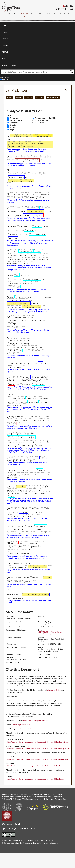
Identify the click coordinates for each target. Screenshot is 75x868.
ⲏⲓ (37, 161)
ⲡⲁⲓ (17, 275)
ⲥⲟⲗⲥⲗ (15, 255)
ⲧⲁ (27, 461)
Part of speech (16, 120)
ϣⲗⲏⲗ (44, 198)
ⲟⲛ (41, 303)
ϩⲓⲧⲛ (17, 553)
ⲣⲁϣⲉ (38, 251)
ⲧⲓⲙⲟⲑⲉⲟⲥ (15, 143)
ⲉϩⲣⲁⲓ (21, 255)
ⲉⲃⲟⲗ (40, 174)
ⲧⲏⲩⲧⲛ (38, 234)
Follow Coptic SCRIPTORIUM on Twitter (19, 829)
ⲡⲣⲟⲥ (16, 420)
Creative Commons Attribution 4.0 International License (37, 843)
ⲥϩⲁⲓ (34, 143)
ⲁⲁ (18, 438)
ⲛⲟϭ (25, 251)
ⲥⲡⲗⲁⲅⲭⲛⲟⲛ (16, 259)
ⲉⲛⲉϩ (14, 424)
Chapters (13, 125)
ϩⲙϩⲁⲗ (20, 434)
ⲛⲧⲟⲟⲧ (37, 493)
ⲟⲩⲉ (32, 417)
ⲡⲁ (28, 194)
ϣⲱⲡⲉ (46, 226)
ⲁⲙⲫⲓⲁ (17, 157)
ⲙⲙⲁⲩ (16, 279)
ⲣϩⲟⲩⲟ (19, 533)
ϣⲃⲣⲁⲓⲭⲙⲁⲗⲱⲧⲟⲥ (18, 567)
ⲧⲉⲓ (27, 300)
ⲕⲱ (19, 526)
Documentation (38, 13)
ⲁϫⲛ (35, 398)
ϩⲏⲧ (33, 234)
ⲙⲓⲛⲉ (31, 300)
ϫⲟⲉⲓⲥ (16, 181)
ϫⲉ (11, 226)
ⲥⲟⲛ (23, 143)
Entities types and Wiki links (47, 118)
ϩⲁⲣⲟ (9, 512)
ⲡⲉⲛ (24, 146)
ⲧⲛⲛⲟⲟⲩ (37, 351)
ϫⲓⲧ (44, 420)
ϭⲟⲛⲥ (41, 470)
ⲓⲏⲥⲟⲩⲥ (49, 136)
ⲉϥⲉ (29, 381)
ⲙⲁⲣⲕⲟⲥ (18, 578)
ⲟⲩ (40, 215)
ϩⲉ (31, 461)
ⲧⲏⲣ (37, 215)
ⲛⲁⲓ (11, 351)
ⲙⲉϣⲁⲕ (14, 417)
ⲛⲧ (22, 417)
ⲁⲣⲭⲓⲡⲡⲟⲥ (36, 157)
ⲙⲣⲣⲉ (15, 324)
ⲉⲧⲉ (36, 363)
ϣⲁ (9, 424)
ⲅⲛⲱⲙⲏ (45, 398)
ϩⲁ (32, 317)
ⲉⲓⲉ (14, 198)
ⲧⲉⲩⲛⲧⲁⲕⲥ (14, 211)
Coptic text (14, 118)
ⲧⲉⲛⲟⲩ (33, 303)
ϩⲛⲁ (16, 405)
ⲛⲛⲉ (13, 402)
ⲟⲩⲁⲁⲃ (32, 215)
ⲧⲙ (22, 157)
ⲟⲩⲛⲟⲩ (25, 420)
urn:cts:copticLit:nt (23, 729)
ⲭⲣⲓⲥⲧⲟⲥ (42, 136)
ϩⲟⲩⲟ (29, 297)
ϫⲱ (38, 533)
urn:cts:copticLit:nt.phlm (21, 725)
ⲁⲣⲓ (28, 578)
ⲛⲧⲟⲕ (13, 363)
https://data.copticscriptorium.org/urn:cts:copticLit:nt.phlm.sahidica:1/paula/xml (37, 759)
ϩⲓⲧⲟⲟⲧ (15, 263)
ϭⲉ (28, 434)
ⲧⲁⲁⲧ (19, 550)
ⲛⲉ (11, 259)
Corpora (25, 13)
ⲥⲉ (12, 550)
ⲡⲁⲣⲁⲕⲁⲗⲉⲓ (48, 297)
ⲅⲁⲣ (28, 251)
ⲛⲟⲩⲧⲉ (14, 177)
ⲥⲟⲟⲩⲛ (31, 230)
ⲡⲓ (22, 344)
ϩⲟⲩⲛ (17, 215)
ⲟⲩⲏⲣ (44, 442)
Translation (14, 123)
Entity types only (42, 120)
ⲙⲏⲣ (27, 136)
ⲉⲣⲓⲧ (25, 157)
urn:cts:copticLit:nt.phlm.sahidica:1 (35, 721)
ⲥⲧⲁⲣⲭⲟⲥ (35, 578)
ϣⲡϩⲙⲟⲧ (17, 194)
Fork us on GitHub (11, 824)
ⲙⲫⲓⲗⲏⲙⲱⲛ (40, 143)
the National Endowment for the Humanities (47, 794)
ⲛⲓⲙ (49, 194)
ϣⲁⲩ (20, 351)
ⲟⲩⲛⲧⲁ (26, 474)
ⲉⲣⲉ (14, 226)
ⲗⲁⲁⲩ (30, 398)
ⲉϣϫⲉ (13, 470)
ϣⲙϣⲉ (36, 381)
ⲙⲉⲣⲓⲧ (13, 146)
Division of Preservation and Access (39, 797)
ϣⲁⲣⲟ (9, 354)
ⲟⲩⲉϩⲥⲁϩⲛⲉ (26, 283)
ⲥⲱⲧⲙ (19, 208)
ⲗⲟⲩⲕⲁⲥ (15, 582)
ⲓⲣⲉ (19, 198)
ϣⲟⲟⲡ (26, 458)
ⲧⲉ (10, 174)
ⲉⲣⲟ (25, 303)
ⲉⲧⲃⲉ (12, 275)
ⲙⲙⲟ (44, 259)
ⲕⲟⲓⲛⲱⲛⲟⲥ (45, 458)
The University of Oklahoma (20, 799)
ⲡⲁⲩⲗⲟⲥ (16, 136)
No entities (39, 123)
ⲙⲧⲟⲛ (39, 259)
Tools (16, 13)
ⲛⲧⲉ (31, 136)
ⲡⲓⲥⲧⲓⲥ (33, 208)
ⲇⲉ (38, 303)
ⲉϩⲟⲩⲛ (21, 211)
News (49, 13)
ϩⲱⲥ (35, 300)
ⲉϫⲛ (25, 255)
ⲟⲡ (8, 477)
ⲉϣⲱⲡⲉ (14, 458)
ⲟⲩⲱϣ (27, 378)
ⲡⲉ (38, 136)
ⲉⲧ (24, 136)
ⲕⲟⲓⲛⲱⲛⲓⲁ (25, 226)
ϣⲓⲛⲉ (22, 563)
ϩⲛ (37, 198)
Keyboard (5, 77)
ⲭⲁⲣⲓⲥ (14, 174)
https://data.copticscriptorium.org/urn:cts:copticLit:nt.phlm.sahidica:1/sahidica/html (38, 742)
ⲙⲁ (14, 384)
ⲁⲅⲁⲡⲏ (47, 208)
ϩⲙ (30, 161)
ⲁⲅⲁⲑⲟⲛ (24, 402)
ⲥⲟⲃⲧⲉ (32, 543)
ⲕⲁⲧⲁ (36, 402)
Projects (58, 13)
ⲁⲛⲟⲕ (13, 487)
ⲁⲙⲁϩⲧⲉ (37, 378)
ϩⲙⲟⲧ (12, 496)
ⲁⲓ (12, 279)
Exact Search (6, 80)
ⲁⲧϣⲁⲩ (12, 344)
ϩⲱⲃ (14, 474)
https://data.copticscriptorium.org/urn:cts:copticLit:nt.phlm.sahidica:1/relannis (36, 766)
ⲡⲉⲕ (35, 161)
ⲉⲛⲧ (26, 320)
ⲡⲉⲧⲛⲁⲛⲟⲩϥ (14, 234)
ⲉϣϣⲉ (18, 287)
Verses (12, 127)
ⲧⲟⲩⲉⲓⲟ (22, 490)
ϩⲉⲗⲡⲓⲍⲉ (34, 547)
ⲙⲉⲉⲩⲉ (32, 198)
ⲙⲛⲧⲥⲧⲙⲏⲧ (43, 526)
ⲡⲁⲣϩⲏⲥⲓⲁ (37, 279)
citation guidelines (54, 690)
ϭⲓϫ (46, 487)
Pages (12, 130)
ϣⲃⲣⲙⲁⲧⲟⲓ (47, 157)
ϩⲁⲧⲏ (9, 381)
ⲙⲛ (9, 140)
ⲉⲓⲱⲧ (22, 177)
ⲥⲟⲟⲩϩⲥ (22, 161)
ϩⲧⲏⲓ (28, 526)
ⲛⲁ (40, 198)
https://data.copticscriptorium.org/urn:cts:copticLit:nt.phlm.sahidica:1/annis (35, 779)
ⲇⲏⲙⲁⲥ (49, 578)
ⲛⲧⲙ (22, 194)
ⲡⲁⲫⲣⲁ (17, 563)
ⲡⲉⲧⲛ (15, 598)
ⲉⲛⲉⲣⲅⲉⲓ (18, 230)
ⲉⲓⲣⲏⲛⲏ (34, 174)
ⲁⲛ (25, 434)
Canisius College (61, 799)
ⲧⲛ (21, 174)
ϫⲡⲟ (36, 320)
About (66, 13)
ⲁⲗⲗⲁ (9, 405)
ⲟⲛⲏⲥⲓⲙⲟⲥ (17, 328)
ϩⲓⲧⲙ (45, 174)
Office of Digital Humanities (13, 797)
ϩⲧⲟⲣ (45, 402)
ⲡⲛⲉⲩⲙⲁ (20, 598)
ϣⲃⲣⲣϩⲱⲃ (29, 146)
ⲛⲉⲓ (23, 378)
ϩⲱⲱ (43, 493)
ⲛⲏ (18, 174)
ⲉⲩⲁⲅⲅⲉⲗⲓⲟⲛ (40, 384)
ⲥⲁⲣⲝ (24, 446)
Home (9, 13)
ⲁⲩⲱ (18, 146)
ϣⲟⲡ (21, 363)
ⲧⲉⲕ (28, 208)
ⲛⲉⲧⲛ (23, 553)
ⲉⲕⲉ (40, 420)
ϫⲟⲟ (19, 493)
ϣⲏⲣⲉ (14, 320)
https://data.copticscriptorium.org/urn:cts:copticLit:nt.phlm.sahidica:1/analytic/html (38, 749)
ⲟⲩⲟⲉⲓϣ (44, 194)
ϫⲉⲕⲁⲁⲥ (23, 381)
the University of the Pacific (41, 799)
